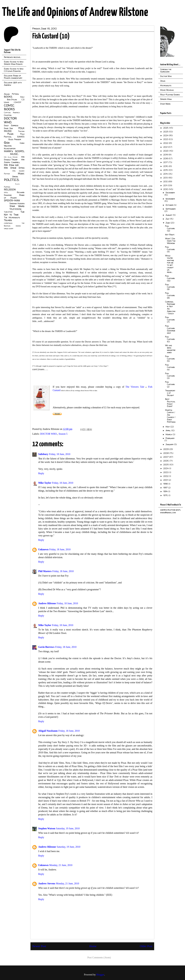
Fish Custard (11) (170, 249)
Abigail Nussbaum (48, 731)
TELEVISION (15, 209)
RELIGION (10, 189)
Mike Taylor (45, 483)
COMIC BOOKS (9, 107)
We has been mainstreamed (170, 349)
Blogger (100, 975)
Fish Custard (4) (170, 367)
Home (93, 946)
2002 (166, 476)
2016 (166, 166)
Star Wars (17, 206)
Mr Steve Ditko (14, 168)
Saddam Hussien (17, 203)
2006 (166, 461)
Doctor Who (166, 76)
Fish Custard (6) (170, 339)
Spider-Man (166, 99)
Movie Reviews (167, 90)
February (170, 438)
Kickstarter (10, 148)
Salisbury (43, 454)
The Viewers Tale (134, 387)
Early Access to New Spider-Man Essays (14, 63)
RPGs (6, 193)
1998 (166, 484)
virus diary (9, 229)
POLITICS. (12, 180)
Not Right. (170, 235)
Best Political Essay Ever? (170, 403)
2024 (166, 135)
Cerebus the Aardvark (166, 70)
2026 (166, 128)
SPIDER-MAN (12, 200)
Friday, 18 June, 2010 (60, 454)
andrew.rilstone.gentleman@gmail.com (171, 511)
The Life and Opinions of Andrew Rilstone (75, 13)
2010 (166, 189)
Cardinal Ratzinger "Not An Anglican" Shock (170, 308)
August (169, 215)
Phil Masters (45, 571)
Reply (41, 473)
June (168, 223)
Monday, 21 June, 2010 (61, 865)
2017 (166, 162)
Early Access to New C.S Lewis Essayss (14, 70)
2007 (166, 457)
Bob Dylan (12, 99)
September (171, 209)
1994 (166, 491)
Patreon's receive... (13, 57)
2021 (166, 147)
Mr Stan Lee (11, 165)
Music (21, 173)
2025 (166, 132)
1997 (166, 488)
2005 (166, 465)
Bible (22, 97)
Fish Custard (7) (170, 320)
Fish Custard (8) (170, 295)
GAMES (21, 137)
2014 (166, 174)
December (170, 193)
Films (10, 134)
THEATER (8, 212)
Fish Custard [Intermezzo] (170, 329)
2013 (166, 178)
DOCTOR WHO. (49, 434)
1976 (166, 495)
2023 (166, 139)
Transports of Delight (170, 393)
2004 (166, 468)
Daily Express (11, 125)
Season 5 (63, 434)
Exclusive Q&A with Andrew (13, 84)
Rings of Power (14, 196)
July (168, 219)
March (169, 434)
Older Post (146, 946)
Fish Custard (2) (170, 384)
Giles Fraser (15, 139)
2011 (166, 185)
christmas (8, 223)
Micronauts (166, 85)
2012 (166, 181)
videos (18, 226)
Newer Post (39, 946)
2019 (166, 155)
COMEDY (17, 102)
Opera (15, 177)
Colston (8, 115)
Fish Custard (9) (170, 287)
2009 (166, 449)
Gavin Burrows (46, 647)
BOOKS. (8, 97)
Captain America (12, 113)
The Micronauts (12, 217)
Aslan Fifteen (11, 94)
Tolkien (8, 220)
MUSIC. (14, 154)
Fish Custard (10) (170, 278)
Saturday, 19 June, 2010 (68, 828)
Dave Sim (8, 128)
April (168, 430)
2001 (166, 480)
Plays (17, 184)
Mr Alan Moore (11, 157)
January (170, 444)
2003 (166, 472)
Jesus (163, 81)
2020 (166, 151)
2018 (166, 158)
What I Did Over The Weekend (170, 241)
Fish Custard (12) (170, 228)
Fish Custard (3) (170, 376)
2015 (166, 170)
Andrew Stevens (47, 883)
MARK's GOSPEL (14, 151)
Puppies (7, 187)
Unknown (43, 549)
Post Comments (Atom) (99, 957)
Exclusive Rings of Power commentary (13, 77)
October (170, 205)
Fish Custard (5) (170, 359)
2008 (166, 453)
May (168, 427)
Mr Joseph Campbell (14, 161)
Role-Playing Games (170, 95)
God (7, 143)
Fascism (21, 131)
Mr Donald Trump (14, 158)
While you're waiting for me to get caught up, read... (170, 264)
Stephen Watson (47, 828)
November (170, 199)
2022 (166, 143)
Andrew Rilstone (47, 603)
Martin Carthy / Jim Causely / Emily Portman (170, 416)
